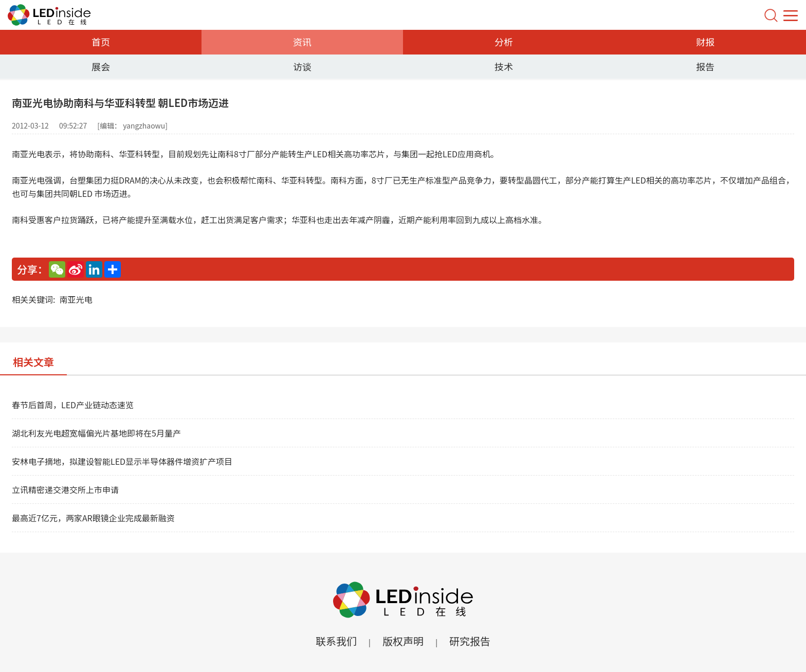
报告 (705, 66)
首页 (101, 42)
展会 (101, 66)
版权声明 (403, 641)
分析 (504, 42)
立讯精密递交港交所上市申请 (65, 489)
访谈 (302, 66)
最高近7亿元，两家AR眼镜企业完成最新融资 (93, 518)
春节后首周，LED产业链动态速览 (73, 405)
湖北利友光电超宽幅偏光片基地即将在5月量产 (96, 433)
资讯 (302, 42)
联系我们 (336, 641)
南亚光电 (76, 299)
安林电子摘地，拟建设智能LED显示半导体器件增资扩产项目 (122, 461)
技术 (504, 66)
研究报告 (470, 641)
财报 (705, 42)
